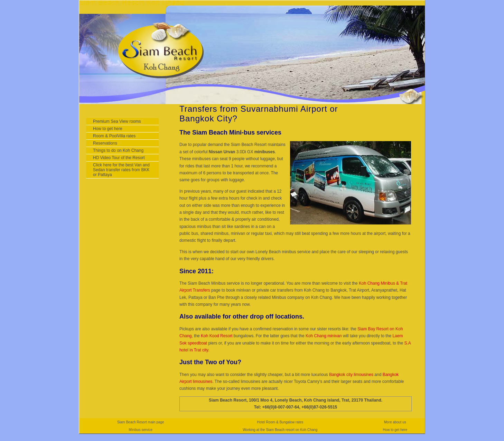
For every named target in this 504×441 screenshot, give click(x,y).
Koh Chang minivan (324, 336)
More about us (395, 422)
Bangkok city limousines (352, 375)
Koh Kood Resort (217, 336)
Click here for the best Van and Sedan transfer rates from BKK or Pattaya (121, 170)
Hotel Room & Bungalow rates (280, 422)
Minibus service (141, 430)
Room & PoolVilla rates (114, 136)
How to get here (108, 129)
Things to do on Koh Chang (118, 150)
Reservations (105, 143)
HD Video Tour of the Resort (119, 158)
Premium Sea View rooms (117, 121)
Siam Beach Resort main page (141, 422)
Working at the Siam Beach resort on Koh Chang (280, 430)
